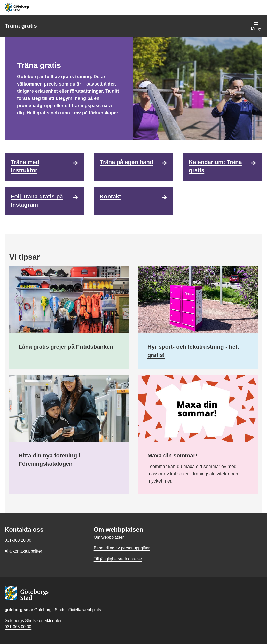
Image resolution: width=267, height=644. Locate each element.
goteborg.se (17, 610)
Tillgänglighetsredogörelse (118, 559)
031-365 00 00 (18, 627)
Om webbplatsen (109, 537)
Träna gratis (21, 26)
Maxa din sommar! (172, 456)
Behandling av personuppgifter (122, 548)
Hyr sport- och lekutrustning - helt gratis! (193, 351)
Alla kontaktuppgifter (23, 551)
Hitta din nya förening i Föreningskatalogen (49, 460)
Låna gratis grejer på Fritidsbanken (66, 347)
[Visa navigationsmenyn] (256, 26)
